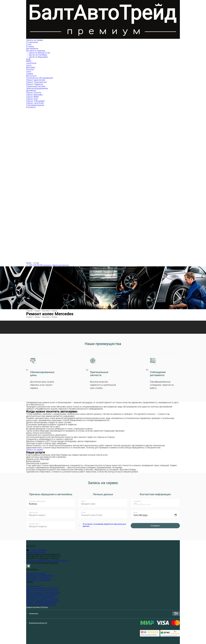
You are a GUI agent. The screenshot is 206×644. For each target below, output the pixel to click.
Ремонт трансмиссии (36, 82)
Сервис (30, 74)
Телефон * (138, 501)
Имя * (83, 501)
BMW (29, 61)
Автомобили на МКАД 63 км (40, 576)
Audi (28, 59)
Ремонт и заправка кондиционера (43, 601)
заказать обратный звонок (56, 265)
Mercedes (31, 67)
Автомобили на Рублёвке (38, 578)
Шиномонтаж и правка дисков (41, 605)
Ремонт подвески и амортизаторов (43, 593)
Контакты (31, 107)
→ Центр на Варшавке (37, 57)
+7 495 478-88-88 (34, 265)
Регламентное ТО (35, 586)
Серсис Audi (32, 99)
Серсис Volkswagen (35, 101)
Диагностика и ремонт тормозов (42, 599)
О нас (29, 44)
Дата (135, 512)
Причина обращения (37, 501)
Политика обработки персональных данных (47, 561)
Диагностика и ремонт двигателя (42, 588)
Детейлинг (31, 91)
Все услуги (31, 76)
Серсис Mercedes (34, 95)
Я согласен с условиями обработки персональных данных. (104, 525)
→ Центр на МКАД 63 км (38, 53)
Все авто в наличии (36, 51)
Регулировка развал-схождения (42, 595)
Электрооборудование (37, 88)
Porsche (30, 70)
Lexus (29, 65)
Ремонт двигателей (36, 80)
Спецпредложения (35, 105)
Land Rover (31, 63)
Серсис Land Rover (35, 103)
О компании (32, 42)
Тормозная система (36, 86)
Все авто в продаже (36, 574)
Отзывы (30, 46)
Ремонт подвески (35, 84)
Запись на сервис (35, 40)
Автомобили (32, 49)
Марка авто (33, 512)
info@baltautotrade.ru (36, 552)
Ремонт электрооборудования (41, 603)
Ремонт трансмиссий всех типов (42, 590)
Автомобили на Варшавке (39, 580)
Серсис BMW (32, 97)
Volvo (29, 72)
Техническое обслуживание (40, 78)
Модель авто (34, 524)
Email (83, 512)
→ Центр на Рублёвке (37, 55)
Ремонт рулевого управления (40, 597)
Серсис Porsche (34, 93)
